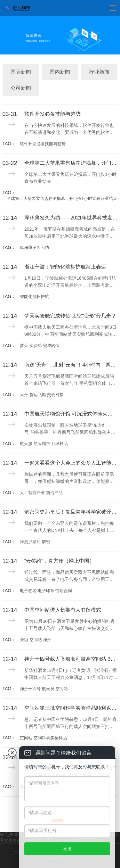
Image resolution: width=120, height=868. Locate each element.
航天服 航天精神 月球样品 (44, 444)
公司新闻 (21, 88)
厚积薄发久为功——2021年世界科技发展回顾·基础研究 (71, 218)
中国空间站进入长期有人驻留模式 (63, 610)
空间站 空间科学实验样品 (43, 738)
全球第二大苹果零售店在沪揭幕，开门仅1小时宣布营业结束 (71, 163)
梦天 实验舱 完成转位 (40, 346)
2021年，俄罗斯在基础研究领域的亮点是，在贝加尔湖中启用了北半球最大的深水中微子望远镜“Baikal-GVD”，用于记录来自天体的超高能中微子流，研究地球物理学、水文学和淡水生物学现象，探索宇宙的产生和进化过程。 (70, 233)
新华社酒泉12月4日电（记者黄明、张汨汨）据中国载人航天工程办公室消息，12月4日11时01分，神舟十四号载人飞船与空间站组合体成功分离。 (71, 674)
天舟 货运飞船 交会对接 (42, 395)
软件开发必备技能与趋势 (52, 114)
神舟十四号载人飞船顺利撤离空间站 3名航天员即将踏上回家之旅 (71, 659)
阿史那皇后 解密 (35, 542)
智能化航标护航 (34, 297)
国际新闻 (21, 72)
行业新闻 (99, 72)
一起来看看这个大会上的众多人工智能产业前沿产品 (71, 463)
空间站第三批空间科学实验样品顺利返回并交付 (71, 708)
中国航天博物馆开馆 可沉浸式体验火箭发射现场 (71, 414)
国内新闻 (60, 72)
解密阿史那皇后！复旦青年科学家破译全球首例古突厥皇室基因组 (71, 512)
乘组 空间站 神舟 (36, 640)
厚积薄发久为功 (34, 248)
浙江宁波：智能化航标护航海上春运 (65, 267)
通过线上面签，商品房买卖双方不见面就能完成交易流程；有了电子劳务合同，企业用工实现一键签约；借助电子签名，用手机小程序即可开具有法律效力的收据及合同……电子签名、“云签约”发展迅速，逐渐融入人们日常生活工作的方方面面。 (71, 576)
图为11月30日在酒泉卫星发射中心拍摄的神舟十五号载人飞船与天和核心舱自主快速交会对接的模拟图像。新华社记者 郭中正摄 (70, 625)
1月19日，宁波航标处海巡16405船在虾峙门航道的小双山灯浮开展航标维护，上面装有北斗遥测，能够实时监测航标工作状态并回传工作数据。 (70, 282)
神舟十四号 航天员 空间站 (44, 689)
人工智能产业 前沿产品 (41, 493)
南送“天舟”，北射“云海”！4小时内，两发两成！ (71, 365)
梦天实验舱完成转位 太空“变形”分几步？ (70, 316)
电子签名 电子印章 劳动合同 (46, 591)
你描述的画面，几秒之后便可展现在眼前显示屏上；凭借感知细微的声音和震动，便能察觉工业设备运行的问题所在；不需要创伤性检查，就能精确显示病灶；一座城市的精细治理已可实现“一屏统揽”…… (69, 478)
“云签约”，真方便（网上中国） (59, 561)
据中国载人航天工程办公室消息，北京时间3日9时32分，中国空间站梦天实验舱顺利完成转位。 (70, 331)
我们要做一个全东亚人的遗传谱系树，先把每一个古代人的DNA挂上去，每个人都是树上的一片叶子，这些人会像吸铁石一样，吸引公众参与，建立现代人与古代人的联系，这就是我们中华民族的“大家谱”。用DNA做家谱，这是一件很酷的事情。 (71, 527)
